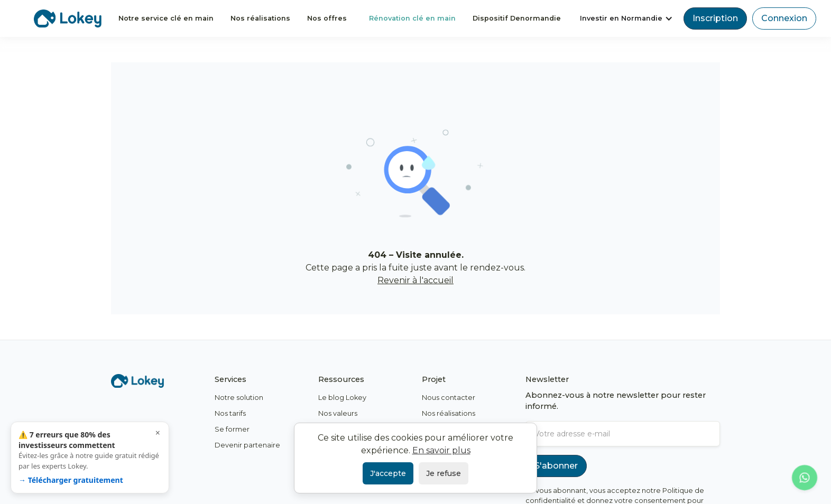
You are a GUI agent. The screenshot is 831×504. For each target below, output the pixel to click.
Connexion (784, 18)
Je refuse (444, 473)
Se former (232, 429)
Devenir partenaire (247, 445)
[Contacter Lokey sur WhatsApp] (805, 478)
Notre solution (239, 398)
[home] (68, 18)
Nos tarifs (230, 413)
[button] (626, 18)
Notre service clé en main (166, 18)
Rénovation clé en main (412, 18)
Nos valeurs (338, 413)
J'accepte (388, 473)
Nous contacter (449, 398)
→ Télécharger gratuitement (71, 480)
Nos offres (327, 18)
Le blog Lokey (342, 398)
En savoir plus (441, 450)
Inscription (715, 18)
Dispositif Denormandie (517, 18)
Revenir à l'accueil (415, 280)
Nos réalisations (260, 18)
